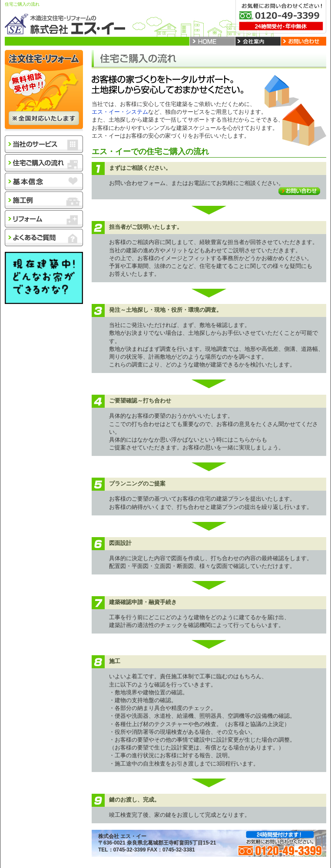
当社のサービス (44, 144)
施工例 (44, 200)
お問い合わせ (299, 191)
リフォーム (44, 219)
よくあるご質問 (44, 238)
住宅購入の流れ (44, 163)
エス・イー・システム (120, 112)
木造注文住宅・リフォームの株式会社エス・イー (66, 24)
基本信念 (44, 182)
